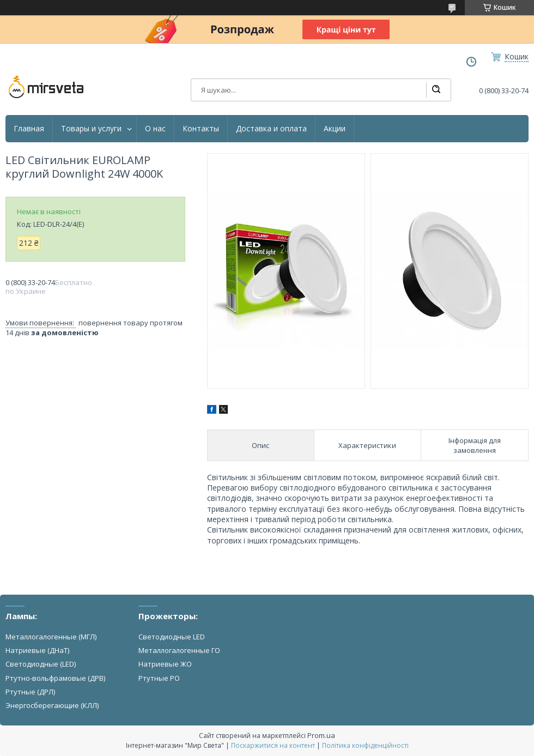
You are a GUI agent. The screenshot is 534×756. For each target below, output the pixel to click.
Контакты (201, 129)
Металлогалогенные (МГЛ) (51, 637)
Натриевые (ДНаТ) (37, 650)
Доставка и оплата (271, 129)
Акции (335, 129)
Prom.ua (321, 735)
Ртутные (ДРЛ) (30, 692)
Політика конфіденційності (365, 745)
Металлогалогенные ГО (179, 650)
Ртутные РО (159, 678)
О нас (155, 129)
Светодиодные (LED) (41, 664)
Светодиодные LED (172, 637)
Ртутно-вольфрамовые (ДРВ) (55, 678)
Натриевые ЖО (165, 664)
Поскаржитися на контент (273, 745)
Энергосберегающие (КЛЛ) (52, 705)
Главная (29, 129)
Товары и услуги (91, 129)
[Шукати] (436, 90)
